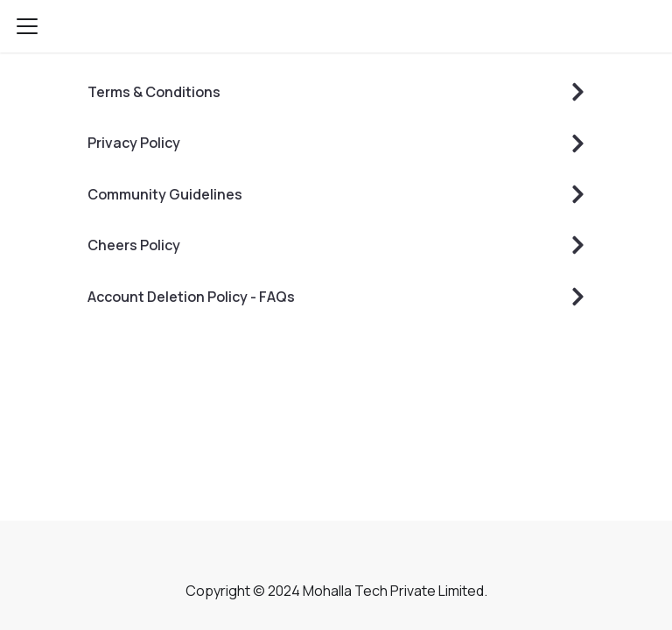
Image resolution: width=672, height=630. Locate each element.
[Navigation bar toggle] (27, 26)
